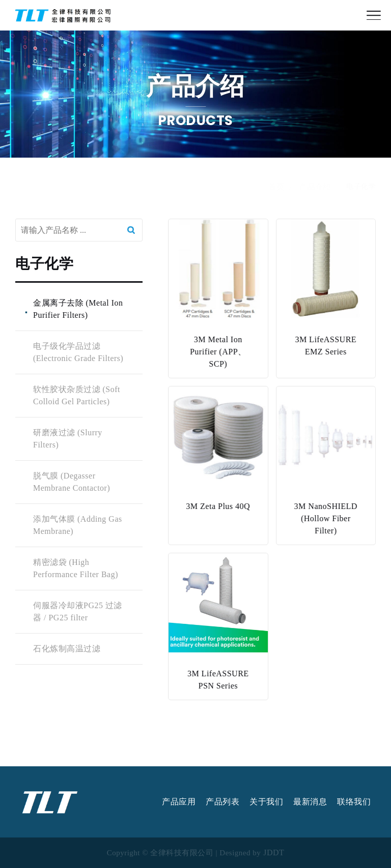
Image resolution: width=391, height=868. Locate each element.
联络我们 (354, 802)
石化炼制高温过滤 (66, 649)
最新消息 (310, 802)
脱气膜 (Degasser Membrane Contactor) (71, 482)
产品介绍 (315, 196)
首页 (276, 196)
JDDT (274, 853)
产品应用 (179, 802)
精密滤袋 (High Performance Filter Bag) (75, 568)
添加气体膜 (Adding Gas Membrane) (77, 525)
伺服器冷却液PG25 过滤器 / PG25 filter (77, 611)
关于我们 (266, 802)
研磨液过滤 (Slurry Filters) (67, 439)
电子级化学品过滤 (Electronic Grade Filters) (78, 352)
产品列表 (222, 802)
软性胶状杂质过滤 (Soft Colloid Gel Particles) (76, 395)
